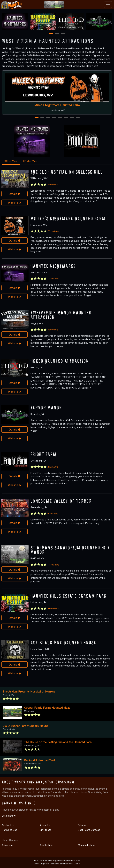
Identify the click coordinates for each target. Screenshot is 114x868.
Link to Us (46, 830)
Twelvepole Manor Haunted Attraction (61, 315)
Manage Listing (86, 845)
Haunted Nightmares (53, 266)
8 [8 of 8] (78, 118)
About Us (45, 825)
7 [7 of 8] (72, 118)
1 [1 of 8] (36, 118)
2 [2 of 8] (42, 118)
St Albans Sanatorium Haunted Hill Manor (70, 550)
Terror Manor (46, 407)
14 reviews (53, 279)
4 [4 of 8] (54, 118)
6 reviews (53, 514)
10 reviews (53, 609)
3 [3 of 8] (48, 118)
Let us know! (9, 816)
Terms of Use (10, 830)
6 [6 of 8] (66, 118)
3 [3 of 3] (63, 34)
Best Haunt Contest (89, 830)
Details (15, 194)
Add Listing (46, 845)
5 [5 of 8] (60, 118)
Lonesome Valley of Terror (61, 501)
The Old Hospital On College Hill (67, 172)
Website (15, 203)
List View (11, 161)
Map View (30, 161)
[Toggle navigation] (108, 5)
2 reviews (53, 185)
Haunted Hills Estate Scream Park (69, 596)
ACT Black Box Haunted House (63, 643)
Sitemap (83, 825)
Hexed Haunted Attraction (60, 361)
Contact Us (8, 825)
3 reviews (53, 330)
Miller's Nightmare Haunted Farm (57, 105)
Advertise (7, 845)
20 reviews (53, 231)
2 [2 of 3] (57, 34)
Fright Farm (43, 454)
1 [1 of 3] (51, 34)
